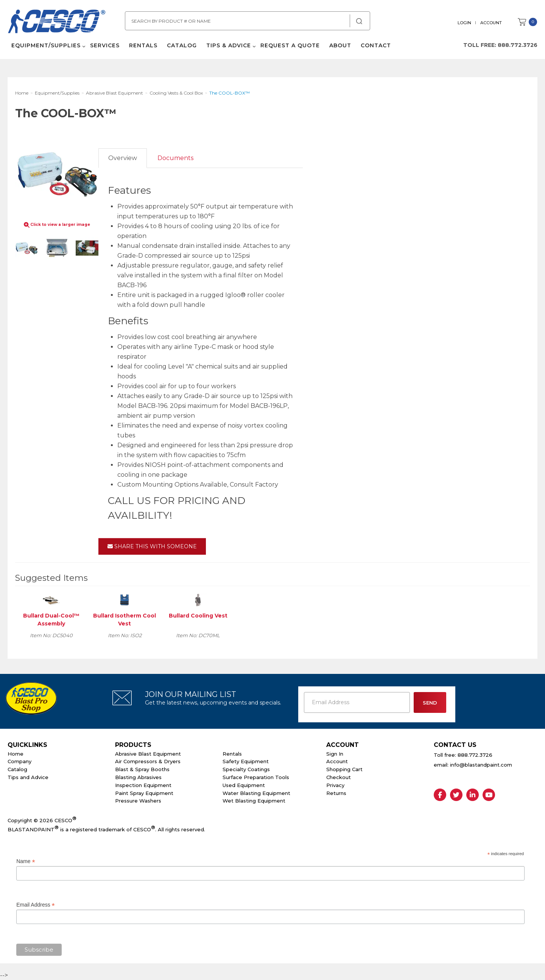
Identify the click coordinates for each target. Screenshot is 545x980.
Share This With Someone (152, 546)
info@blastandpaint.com (481, 765)
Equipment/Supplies (46, 45)
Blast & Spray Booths (142, 769)
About (340, 45)
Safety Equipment (246, 761)
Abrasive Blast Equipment (148, 754)
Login (464, 23)
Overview (123, 158)
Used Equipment (244, 785)
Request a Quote (290, 45)
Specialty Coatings (246, 769)
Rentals (143, 45)
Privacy (335, 785)
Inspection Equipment (143, 785)
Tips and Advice (28, 777)
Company (19, 761)
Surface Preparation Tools (256, 777)
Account (491, 23)
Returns (336, 793)
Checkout (339, 777)
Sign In (335, 754)
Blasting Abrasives (138, 777)
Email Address (36, 905)
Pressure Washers (138, 801)
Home (16, 754)
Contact (376, 45)
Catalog (182, 45)
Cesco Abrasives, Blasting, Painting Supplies (57, 22)
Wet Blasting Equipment (254, 801)
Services (105, 45)
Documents (175, 158)
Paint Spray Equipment (144, 793)
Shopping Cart (344, 769)
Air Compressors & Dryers (148, 761)
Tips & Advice (229, 45)
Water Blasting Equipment (256, 793)
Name (26, 861)
